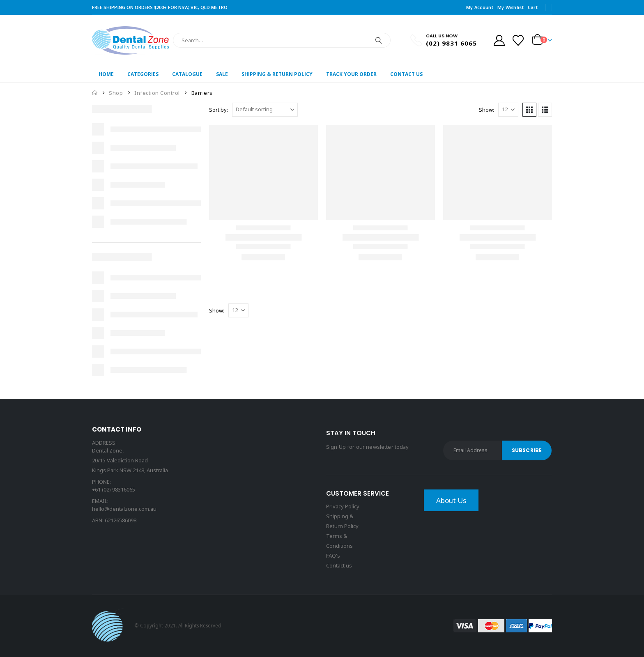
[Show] (508, 110)
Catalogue (187, 74)
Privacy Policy (343, 506)
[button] (529, 110)
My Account (480, 7)
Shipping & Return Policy (277, 74)
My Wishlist (511, 7)
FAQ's (333, 556)
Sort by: (218, 110)
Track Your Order (351, 74)
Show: (486, 110)
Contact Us (406, 74)
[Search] (379, 40)
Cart (533, 7)
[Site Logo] (130, 40)
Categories (143, 74)
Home (106, 74)
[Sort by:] (265, 110)
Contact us (339, 565)
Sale (222, 74)
